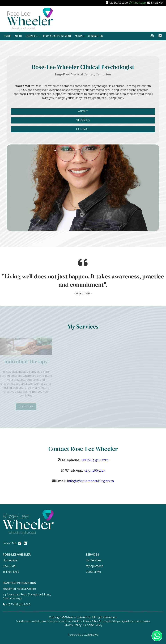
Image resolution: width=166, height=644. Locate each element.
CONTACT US (95, 36)
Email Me (157, 3)
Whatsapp (139, 3)
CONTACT (83, 129)
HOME (8, 36)
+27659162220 (118, 3)
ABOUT (18, 36)
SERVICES (33, 36)
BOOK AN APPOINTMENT (57, 36)
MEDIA (80, 36)
